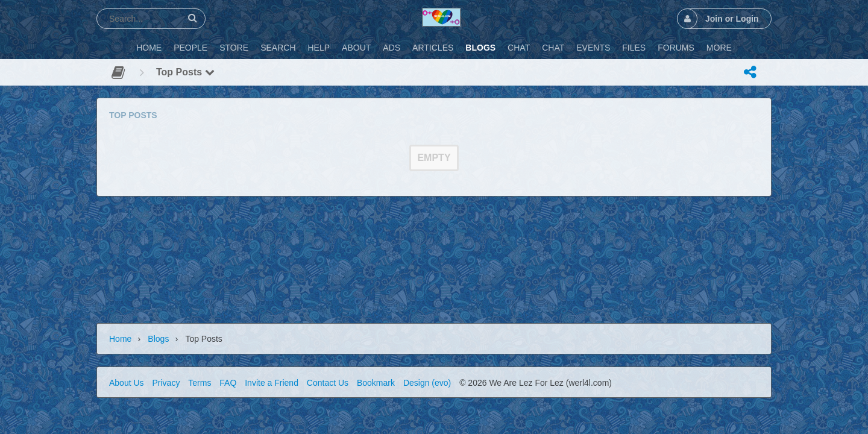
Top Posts (185, 72)
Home (120, 339)
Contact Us (328, 383)
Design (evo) (427, 383)
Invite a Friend (272, 383)
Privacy (166, 383)
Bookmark (376, 383)
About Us (127, 383)
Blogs (158, 339)
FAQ (228, 383)
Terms (200, 383)
